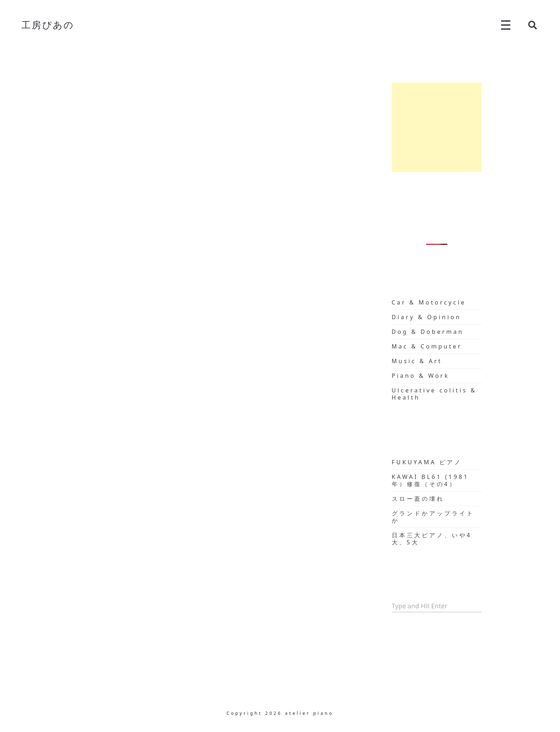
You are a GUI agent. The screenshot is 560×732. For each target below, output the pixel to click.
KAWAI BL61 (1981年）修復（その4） (430, 480)
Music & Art (417, 361)
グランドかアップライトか (433, 517)
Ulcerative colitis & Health (434, 394)
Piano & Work (421, 376)
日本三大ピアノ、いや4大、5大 (432, 539)
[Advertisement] (437, 127)
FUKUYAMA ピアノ (427, 462)
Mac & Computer (427, 346)
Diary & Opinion (427, 317)
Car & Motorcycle (429, 302)
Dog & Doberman (428, 332)
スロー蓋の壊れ (418, 499)
